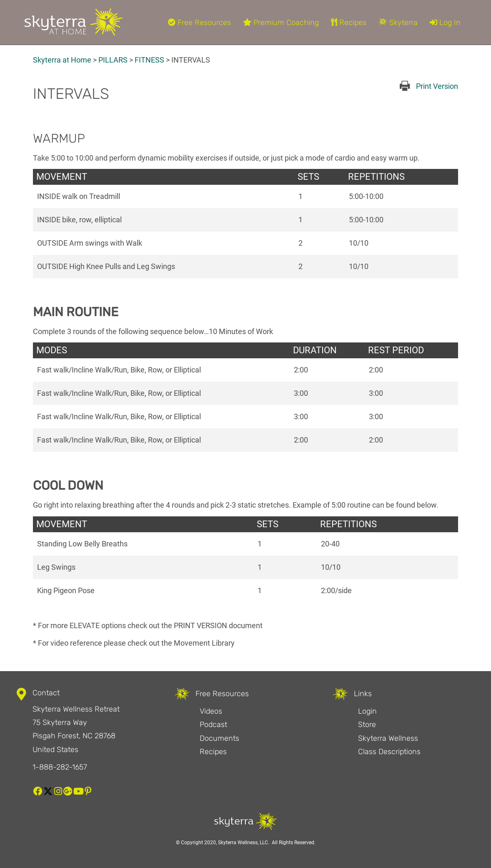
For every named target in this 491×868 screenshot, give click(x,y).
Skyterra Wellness (388, 738)
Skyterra (398, 23)
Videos (211, 711)
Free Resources (199, 23)
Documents (219, 738)
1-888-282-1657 (60, 767)
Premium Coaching (281, 23)
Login (367, 711)
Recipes (349, 23)
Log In (445, 23)
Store (367, 725)
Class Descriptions (389, 752)
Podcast (213, 725)
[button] (38, 791)
